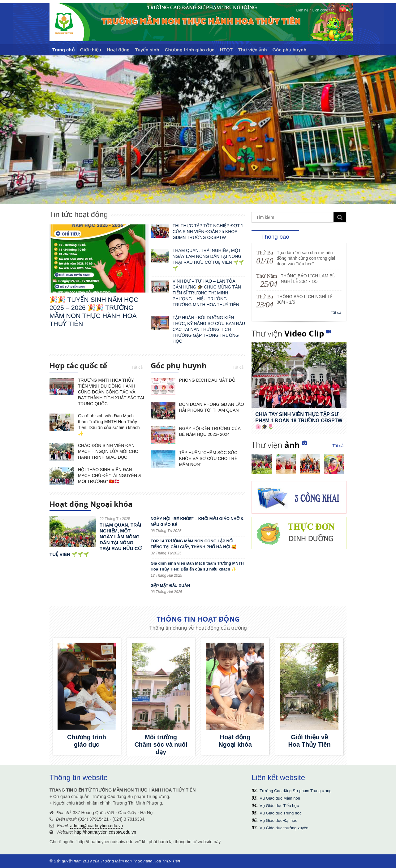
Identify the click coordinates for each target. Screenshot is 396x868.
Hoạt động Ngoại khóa (91, 505)
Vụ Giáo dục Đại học (278, 820)
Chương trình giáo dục (190, 50)
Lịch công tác (323, 10)
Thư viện (288, 333)
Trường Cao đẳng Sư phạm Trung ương (295, 791)
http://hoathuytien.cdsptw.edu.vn (105, 832)
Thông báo (275, 237)
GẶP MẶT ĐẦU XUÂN (170, 586)
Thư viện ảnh (253, 50)
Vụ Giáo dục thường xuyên (284, 828)
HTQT (226, 50)
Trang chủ (63, 50)
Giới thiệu (91, 50)
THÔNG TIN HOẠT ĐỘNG (198, 619)
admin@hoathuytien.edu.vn (97, 826)
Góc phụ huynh (290, 50)
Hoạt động (118, 50)
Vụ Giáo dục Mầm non (280, 798)
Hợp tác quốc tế (78, 367)
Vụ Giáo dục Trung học (280, 813)
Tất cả (137, 367)
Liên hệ (302, 10)
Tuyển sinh (147, 50)
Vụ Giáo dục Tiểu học (279, 806)
